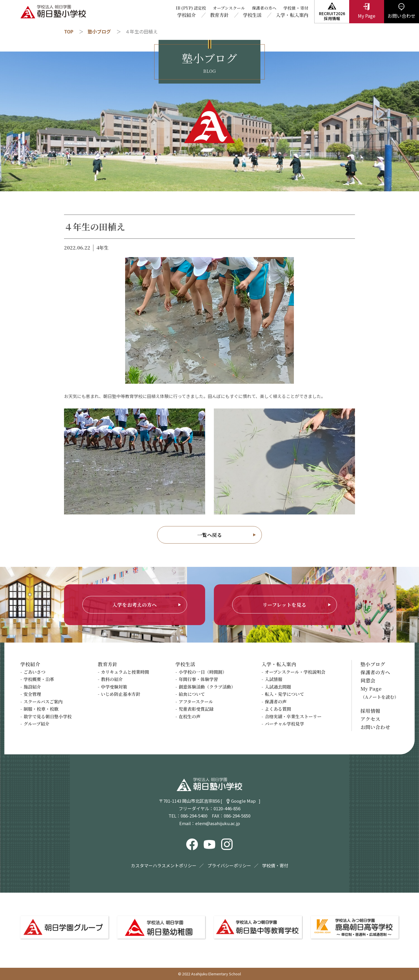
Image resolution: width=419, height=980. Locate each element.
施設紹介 (32, 687)
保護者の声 (276, 702)
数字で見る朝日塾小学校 (48, 716)
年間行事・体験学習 (198, 679)
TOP (69, 31)
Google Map (243, 801)
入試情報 (274, 679)
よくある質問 (278, 709)
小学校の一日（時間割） (203, 672)
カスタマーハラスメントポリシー (164, 865)
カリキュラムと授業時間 (125, 672)
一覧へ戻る (210, 535)
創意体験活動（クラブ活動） (207, 687)
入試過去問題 (278, 687)
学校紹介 (187, 15)
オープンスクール (229, 8)
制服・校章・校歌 (41, 709)
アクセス (370, 719)
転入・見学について (284, 694)
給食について (192, 694)
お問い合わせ (375, 727)
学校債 (290, 8)
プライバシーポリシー (229, 865)
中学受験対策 (114, 687)
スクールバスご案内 (43, 702)
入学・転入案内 (292, 15)
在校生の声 (190, 716)
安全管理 (32, 694)
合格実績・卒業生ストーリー (293, 716)
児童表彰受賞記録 (196, 709)
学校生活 (252, 15)
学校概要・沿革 (39, 679)
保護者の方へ (264, 8)
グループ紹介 (37, 724)
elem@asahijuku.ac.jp (218, 823)
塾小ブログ (99, 31)
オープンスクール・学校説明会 (295, 672)
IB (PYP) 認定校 (191, 8)
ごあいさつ (34, 672)
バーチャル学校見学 (284, 724)
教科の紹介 (112, 679)
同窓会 (368, 680)
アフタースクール (196, 702)
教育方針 (219, 15)
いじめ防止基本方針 (121, 694)
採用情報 (370, 711)
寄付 (304, 8)
